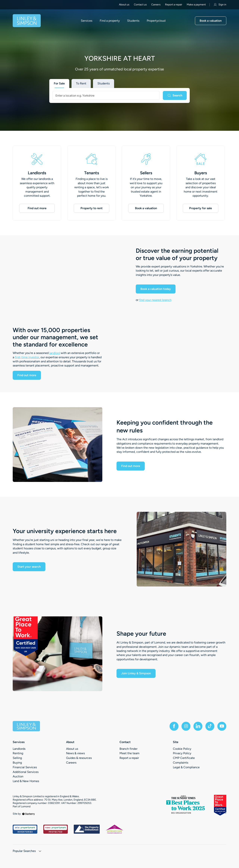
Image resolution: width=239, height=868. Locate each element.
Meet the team (129, 753)
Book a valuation (211, 21)
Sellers (146, 173)
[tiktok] (210, 726)
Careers (156, 5)
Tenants (92, 173)
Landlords (37, 173)
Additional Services (26, 772)
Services (87, 21)
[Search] (175, 95)
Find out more (37, 208)
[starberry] (28, 814)
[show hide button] (40, 851)
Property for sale (201, 208)
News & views (75, 753)
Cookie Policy (182, 749)
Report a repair (174, 5)
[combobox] (106, 95)
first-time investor (27, 357)
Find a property (110, 21)
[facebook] (174, 726)
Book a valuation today (156, 289)
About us (124, 5)
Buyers (201, 173)
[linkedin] (198, 726)
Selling (17, 758)
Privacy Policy (182, 753)
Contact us (140, 5)
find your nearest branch (155, 300)
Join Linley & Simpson (136, 673)
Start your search (29, 567)
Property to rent (91, 208)
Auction (18, 776)
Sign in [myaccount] (220, 5)
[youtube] (222, 726)
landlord (55, 353)
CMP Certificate (184, 758)
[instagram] (186, 726)
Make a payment (196, 5)
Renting (18, 753)
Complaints (181, 763)
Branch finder (128, 749)
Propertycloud (156, 21)
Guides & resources (79, 758)
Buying (17, 763)
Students (133, 21)
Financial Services (25, 767)
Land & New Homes (26, 781)
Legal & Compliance (186, 767)
